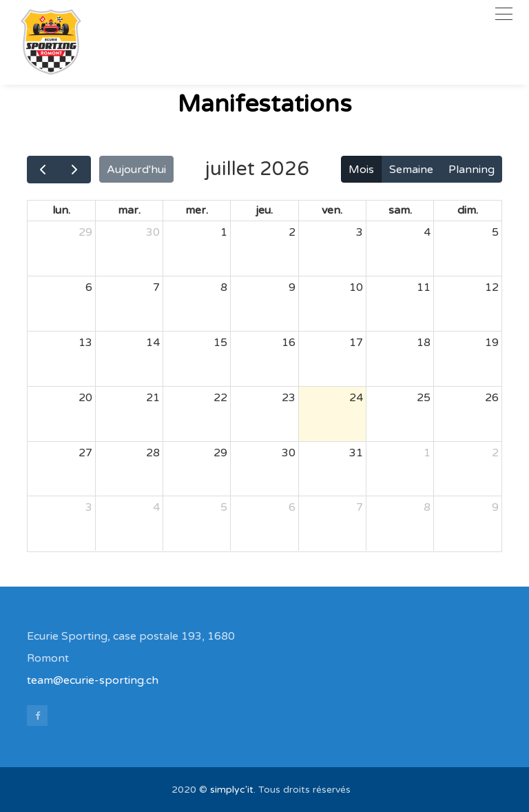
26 (492, 398)
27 (85, 453)
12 (492, 287)
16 (289, 343)
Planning (471, 170)
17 (356, 343)
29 (85, 232)
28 (153, 453)
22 (220, 398)
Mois (361, 170)
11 (424, 287)
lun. (61, 210)
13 (85, 343)
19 (492, 343)
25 (424, 398)
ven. (332, 210)
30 (153, 232)
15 (220, 343)
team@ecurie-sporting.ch (93, 680)
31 (356, 453)
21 (153, 398)
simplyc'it (232, 790)
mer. (197, 210)
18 (424, 343)
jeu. (264, 210)
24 (356, 398)
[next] (75, 170)
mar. (129, 210)
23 (289, 398)
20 (85, 398)
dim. (468, 210)
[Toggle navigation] (504, 14)
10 (356, 287)
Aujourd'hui (136, 170)
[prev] (43, 170)
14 (153, 343)
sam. (400, 210)
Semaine (411, 170)
